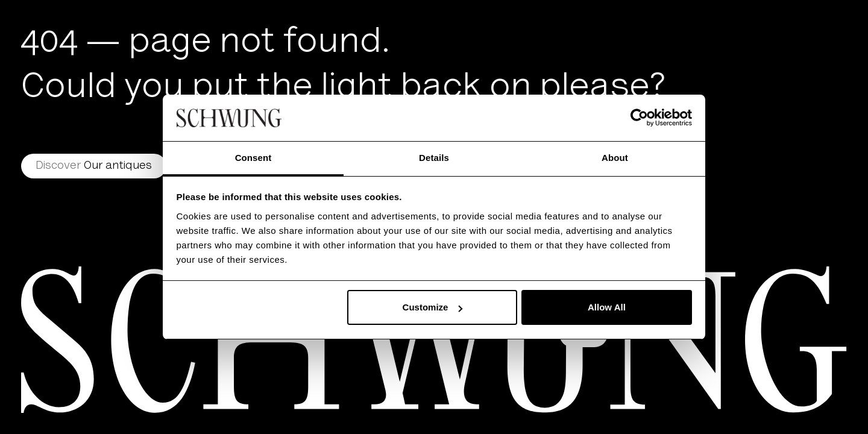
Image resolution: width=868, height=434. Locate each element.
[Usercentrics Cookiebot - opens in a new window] (639, 118)
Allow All (607, 307)
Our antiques (94, 166)
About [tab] (615, 158)
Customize (433, 307)
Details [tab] (434, 158)
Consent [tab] (253, 158)
